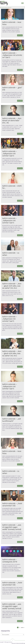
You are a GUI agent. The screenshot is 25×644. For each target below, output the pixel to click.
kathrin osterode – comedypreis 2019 (10, 561)
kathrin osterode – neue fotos (12, 23)
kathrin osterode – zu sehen (11, 254)
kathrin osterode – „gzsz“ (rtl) (12, 89)
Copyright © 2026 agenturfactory (6, 642)
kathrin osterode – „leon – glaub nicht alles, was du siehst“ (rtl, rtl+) (12, 286)
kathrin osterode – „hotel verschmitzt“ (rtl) (12, 504)
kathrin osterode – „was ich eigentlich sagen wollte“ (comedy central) (12, 527)
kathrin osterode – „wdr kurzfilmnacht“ (12, 420)
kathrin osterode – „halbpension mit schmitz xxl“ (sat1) (12, 55)
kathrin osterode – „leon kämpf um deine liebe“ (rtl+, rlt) (12, 120)
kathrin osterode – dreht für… (12, 187)
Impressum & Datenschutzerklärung (18, 643)
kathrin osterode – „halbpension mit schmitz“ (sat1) (10, 153)
